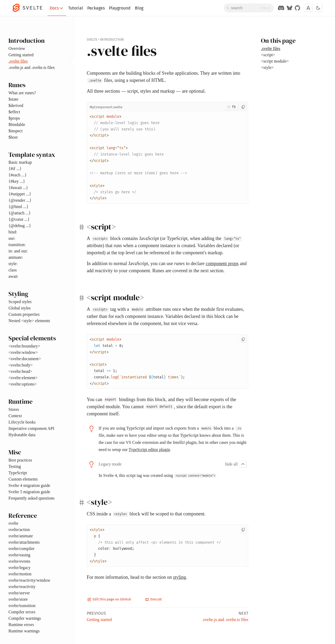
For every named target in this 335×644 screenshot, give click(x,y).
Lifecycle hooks (22, 422)
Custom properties (24, 314)
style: (13, 264)
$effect (14, 112)
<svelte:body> (21, 365)
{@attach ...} (20, 213)
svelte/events (19, 561)
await (13, 276)
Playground (120, 8)
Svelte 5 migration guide (29, 492)
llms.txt (153, 599)
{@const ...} (19, 219)
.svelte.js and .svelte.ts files (32, 67)
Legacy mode (110, 464)
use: (12, 238)
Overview (17, 48)
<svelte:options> (23, 384)
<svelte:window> (23, 352)
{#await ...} (18, 188)
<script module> (275, 61)
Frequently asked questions (31, 498)
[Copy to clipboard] (243, 107)
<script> (268, 55)
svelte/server (19, 593)
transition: (17, 245)
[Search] (249, 8)
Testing (15, 466)
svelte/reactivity (22, 587)
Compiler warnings (25, 618)
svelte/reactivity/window (29, 580)
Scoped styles (20, 302)
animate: (16, 257)
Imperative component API (31, 428)
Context (15, 416)
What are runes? (22, 93)
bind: (13, 232)
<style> (267, 67)
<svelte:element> (23, 378)
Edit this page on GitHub (109, 599)
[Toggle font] (308, 8)
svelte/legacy (20, 568)
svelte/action (19, 530)
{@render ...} (20, 200)
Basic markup (20, 162)
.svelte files (18, 61)
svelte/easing (19, 555)
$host (13, 137)
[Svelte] (30, 8)
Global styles (20, 308)
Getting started (21, 55)
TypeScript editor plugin (149, 450)
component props (222, 264)
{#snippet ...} (20, 194)
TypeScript (18, 473)
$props (14, 118)
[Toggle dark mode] (318, 8)
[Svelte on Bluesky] (290, 8)
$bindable (17, 124)
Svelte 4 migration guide (29, 485)
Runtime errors (21, 625)
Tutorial (76, 8)
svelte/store (18, 599)
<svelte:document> (25, 359)
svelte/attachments (24, 542)
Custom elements (23, 479)
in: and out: (18, 251)
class (13, 270)
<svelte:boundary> (24, 346)
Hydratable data (22, 435)
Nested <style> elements (29, 321)
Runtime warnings (24, 631)
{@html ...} (18, 207)
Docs (57, 8)
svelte (13, 523)
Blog (139, 8)
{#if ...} (15, 169)
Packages (96, 8)
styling (179, 577)
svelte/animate (21, 536)
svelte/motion (20, 574)
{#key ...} (17, 181)
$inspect (15, 131)
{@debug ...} (20, 226)
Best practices (20, 460)
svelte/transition (22, 606)
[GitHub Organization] (297, 8)
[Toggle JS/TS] (231, 107)
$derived (16, 105)
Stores (14, 409)
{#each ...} (18, 175)
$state (13, 99)
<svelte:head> (20, 371)
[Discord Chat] (281, 8)
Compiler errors (22, 612)
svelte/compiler (22, 549)
